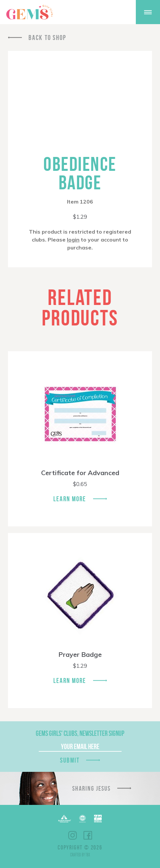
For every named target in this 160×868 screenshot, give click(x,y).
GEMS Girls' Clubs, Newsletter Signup (80, 733)
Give (122, 12)
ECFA (82, 819)
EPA (98, 819)
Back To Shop (47, 38)
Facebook (88, 835)
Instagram (73, 835)
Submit (70, 760)
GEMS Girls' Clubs (29, 12)
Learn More (70, 499)
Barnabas (65, 819)
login (73, 240)
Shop (104, 12)
